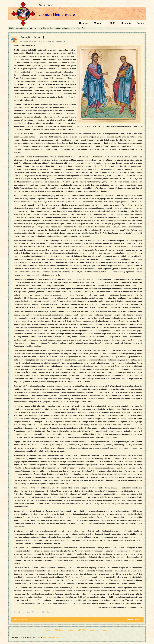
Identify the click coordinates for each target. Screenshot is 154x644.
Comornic (126, 23)
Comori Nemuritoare (57, 14)
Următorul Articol (134, 620)
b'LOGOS (111, 23)
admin (25, 41)
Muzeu (97, 23)
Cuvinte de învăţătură (54, 41)
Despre (140, 23)
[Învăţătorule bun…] (32, 37)
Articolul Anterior (20, 620)
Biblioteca (83, 23)
